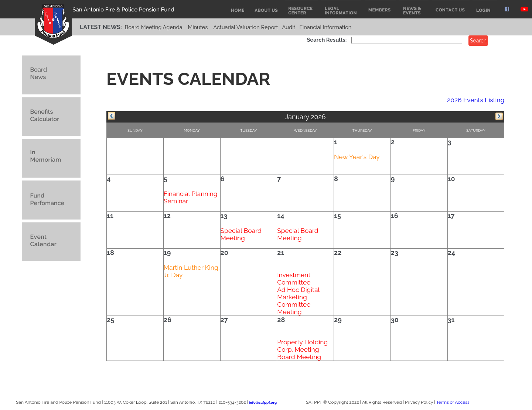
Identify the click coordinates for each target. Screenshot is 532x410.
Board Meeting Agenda (153, 27)
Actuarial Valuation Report (245, 27)
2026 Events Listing (476, 100)
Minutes (198, 27)
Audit (289, 27)
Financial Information (325, 27)
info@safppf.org (263, 402)
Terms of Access (453, 402)
